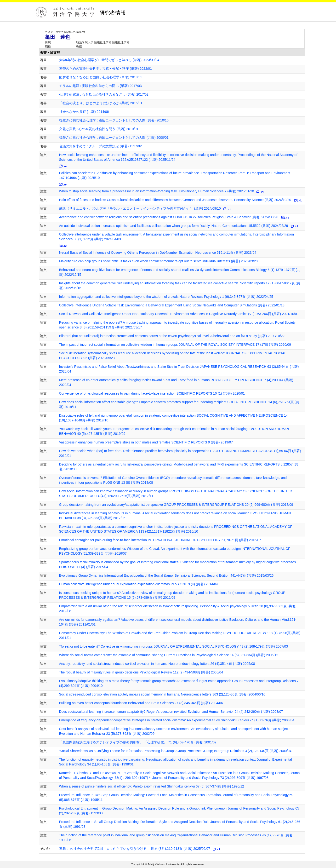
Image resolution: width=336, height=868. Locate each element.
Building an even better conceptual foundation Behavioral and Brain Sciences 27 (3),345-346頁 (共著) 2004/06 (141, 703)
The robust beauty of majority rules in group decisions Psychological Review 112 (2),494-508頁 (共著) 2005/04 (141, 672)
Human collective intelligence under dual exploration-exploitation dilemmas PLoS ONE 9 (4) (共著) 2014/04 (139, 584)
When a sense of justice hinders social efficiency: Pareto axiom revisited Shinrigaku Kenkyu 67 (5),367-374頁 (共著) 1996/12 (152, 786)
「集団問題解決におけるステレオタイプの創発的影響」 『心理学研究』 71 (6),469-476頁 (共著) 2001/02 (138, 742)
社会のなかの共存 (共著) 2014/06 (84, 112)
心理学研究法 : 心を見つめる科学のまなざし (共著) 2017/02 (104, 94)
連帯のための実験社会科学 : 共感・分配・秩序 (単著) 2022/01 (105, 69)
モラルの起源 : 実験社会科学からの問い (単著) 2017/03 (100, 86)
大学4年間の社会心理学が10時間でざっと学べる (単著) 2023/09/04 (109, 60)
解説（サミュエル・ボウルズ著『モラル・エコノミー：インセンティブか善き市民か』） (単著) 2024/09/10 (140, 208)
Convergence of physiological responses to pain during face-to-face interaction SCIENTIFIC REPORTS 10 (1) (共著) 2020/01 (152, 393)
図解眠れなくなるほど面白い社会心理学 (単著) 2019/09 (101, 77)
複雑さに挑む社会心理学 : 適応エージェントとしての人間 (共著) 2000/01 (114, 138)
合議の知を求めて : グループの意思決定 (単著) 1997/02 (100, 146)
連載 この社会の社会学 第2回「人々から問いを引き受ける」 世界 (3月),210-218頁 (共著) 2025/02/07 (135, 849)
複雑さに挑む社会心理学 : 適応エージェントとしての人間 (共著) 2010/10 (114, 120)
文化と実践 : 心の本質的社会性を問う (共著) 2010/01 (99, 129)
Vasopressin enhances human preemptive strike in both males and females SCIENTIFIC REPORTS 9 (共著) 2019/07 (146, 442)
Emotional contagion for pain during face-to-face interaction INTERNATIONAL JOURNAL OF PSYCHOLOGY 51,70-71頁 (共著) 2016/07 (160, 540)
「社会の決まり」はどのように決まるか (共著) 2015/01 (101, 103)
